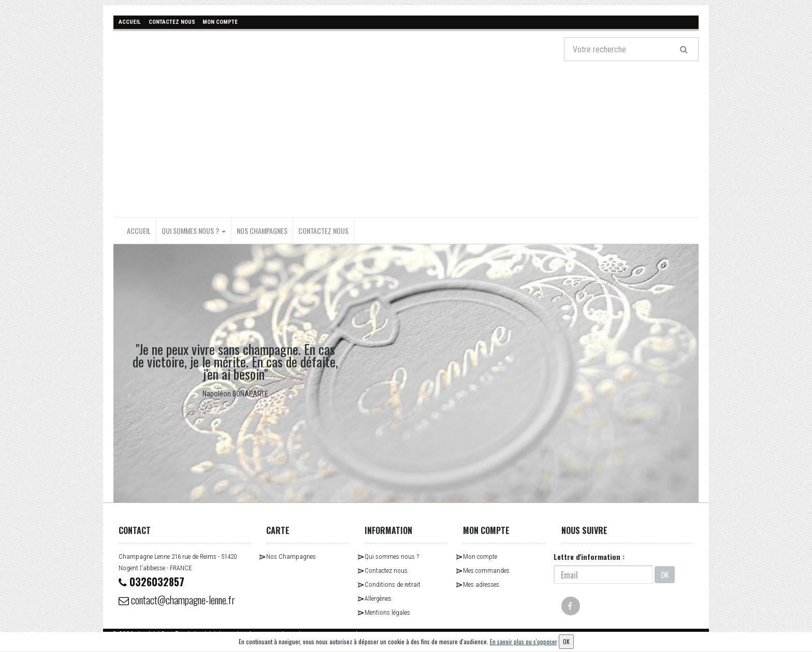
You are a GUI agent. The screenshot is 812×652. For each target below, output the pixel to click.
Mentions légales (387, 612)
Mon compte (480, 557)
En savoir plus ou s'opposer (524, 641)
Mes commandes (486, 570)
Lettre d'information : (589, 557)
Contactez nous (323, 231)
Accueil (139, 231)
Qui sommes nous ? (194, 231)
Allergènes (378, 598)
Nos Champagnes (262, 231)
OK (665, 574)
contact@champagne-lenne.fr (179, 600)
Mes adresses (481, 584)
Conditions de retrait (393, 584)
